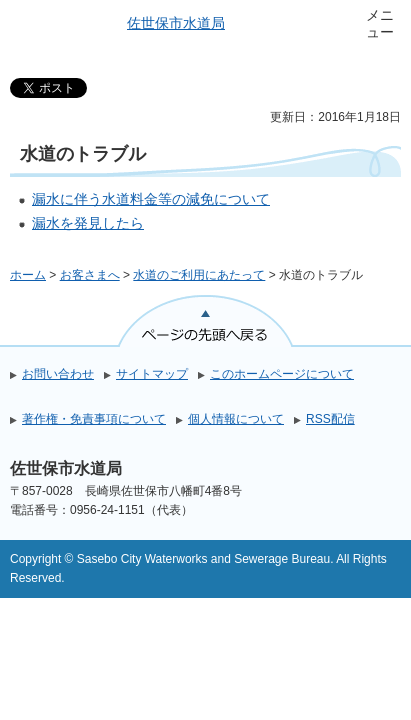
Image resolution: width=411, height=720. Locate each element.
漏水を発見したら (88, 223)
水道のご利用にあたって (199, 275)
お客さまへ (90, 275)
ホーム (28, 275)
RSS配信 (330, 419)
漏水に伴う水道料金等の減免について (151, 199)
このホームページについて (282, 374)
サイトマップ (152, 374)
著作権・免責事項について (94, 419)
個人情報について (236, 419)
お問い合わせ (58, 374)
